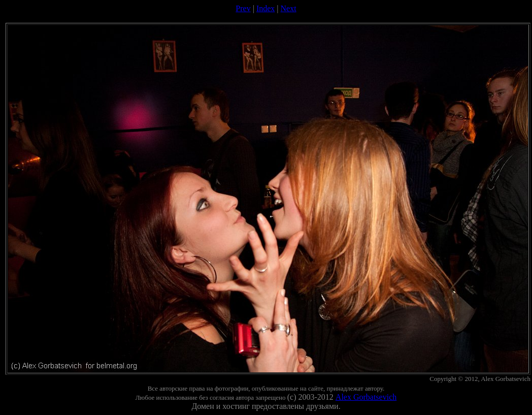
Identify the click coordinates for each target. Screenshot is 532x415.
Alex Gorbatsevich (366, 397)
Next (289, 8)
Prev (243, 8)
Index (265, 8)
